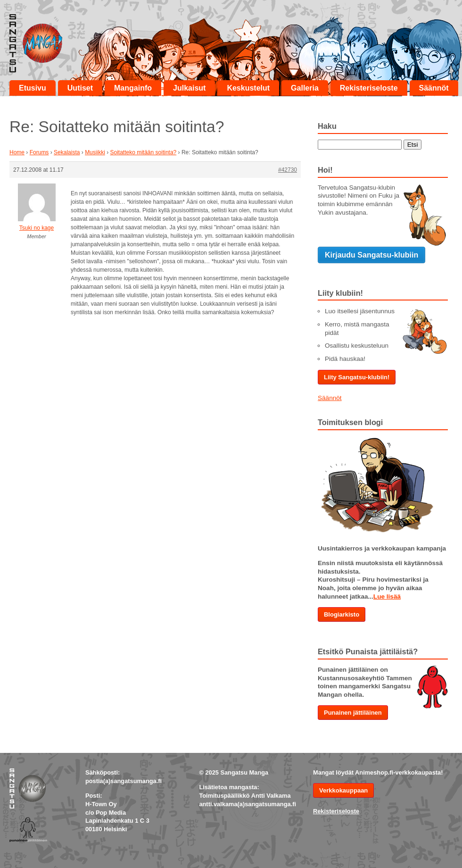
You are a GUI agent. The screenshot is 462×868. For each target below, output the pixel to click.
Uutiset (80, 88)
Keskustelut (248, 88)
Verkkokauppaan (343, 790)
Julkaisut (189, 88)
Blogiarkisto (342, 614)
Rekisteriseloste (369, 88)
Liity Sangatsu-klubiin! (357, 377)
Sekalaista (67, 152)
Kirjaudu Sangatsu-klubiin (371, 255)
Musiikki (95, 152)
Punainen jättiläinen (353, 713)
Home (17, 152)
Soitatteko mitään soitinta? (143, 152)
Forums (39, 152)
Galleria (305, 88)
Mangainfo (133, 88)
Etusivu (33, 88)
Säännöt (434, 88)
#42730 (288, 170)
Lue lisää (387, 597)
